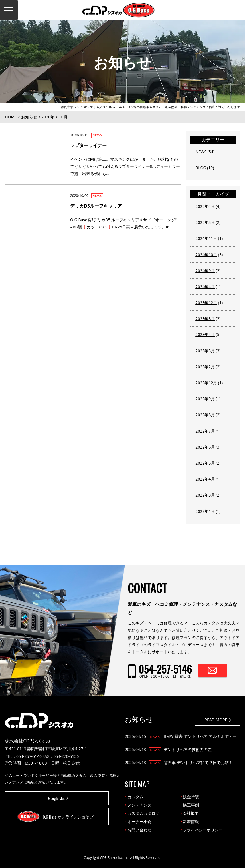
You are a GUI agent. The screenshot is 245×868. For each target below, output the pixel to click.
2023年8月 (205, 319)
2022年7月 (205, 431)
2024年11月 (206, 238)
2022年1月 (205, 511)
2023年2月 (205, 367)
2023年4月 (205, 334)
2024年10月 (206, 255)
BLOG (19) (205, 168)
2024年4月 (205, 287)
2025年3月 (205, 222)
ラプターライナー (88, 145)
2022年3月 (205, 495)
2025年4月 (205, 206)
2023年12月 (206, 303)
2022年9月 (205, 399)
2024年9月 (205, 271)
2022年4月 (205, 479)
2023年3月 (205, 351)
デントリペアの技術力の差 (188, 749)
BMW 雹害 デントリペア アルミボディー (200, 736)
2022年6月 (205, 447)
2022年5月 (205, 463)
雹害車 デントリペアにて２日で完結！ (198, 762)
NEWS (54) (205, 152)
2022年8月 (205, 415)
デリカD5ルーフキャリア (96, 206)
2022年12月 (206, 383)
